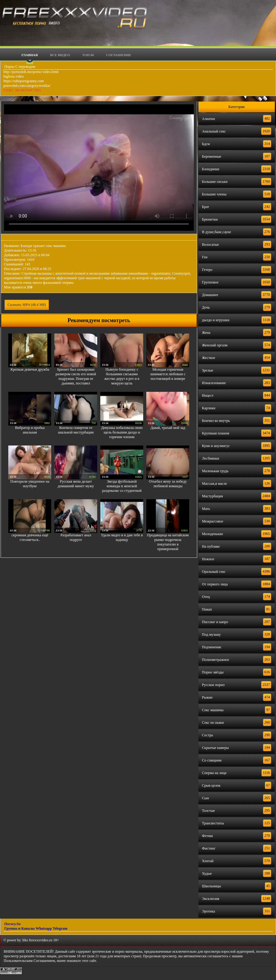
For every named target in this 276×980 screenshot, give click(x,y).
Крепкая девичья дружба (30, 369)
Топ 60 (88, 55)
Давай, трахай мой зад (168, 428)
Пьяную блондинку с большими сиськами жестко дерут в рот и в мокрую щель (122, 376)
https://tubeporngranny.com (24, 81)
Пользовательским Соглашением (29, 961)
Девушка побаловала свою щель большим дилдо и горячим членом (122, 432)
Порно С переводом (19, 67)
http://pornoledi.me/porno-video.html (31, 72)
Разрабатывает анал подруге (76, 537)
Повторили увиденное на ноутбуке (30, 484)
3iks (25, 940)
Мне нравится (18, 287)
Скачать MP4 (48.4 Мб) (27, 305)
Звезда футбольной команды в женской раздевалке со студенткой (122, 486)
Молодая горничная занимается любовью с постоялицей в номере (168, 374)
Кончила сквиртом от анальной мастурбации (76, 430)
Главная (30, 55)
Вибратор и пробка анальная (30, 430)
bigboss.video (13, 76)
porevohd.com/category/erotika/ (27, 86)
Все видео (60, 55)
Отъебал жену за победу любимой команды (168, 484)
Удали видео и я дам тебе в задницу (122, 537)
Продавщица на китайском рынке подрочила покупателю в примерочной (168, 542)
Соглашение (119, 55)
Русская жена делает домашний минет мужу (76, 484)
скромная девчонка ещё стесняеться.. (30, 537)
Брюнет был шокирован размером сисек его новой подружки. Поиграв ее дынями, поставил (76, 376)
